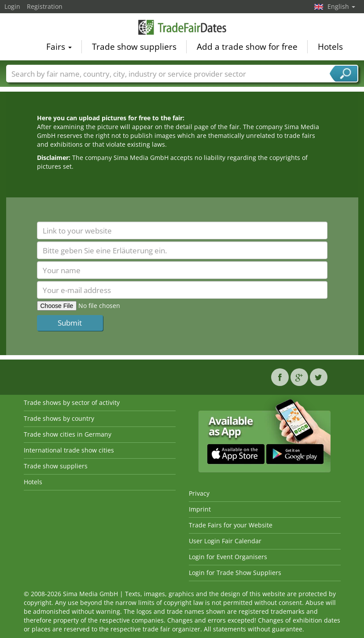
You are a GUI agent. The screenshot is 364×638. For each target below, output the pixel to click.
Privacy (199, 493)
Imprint (200, 509)
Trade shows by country (59, 418)
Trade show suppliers (134, 47)
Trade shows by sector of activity (72, 402)
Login (12, 6)
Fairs (59, 47)
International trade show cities (69, 450)
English (341, 6)
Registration (45, 6)
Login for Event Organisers (228, 557)
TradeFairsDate (182, 27)
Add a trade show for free (247, 47)
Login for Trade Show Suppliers (235, 573)
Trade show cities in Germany (68, 434)
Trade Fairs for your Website (231, 525)
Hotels (330, 47)
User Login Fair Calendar (225, 541)
